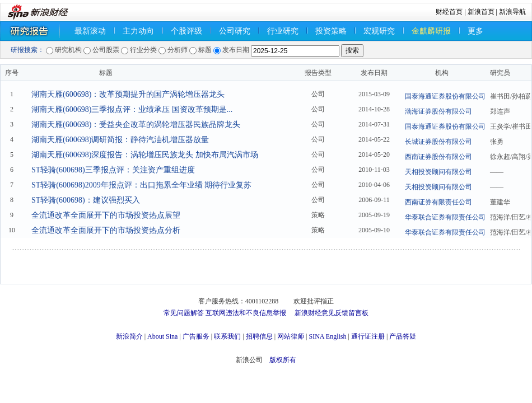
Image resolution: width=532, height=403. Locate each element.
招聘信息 (259, 336)
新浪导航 (512, 12)
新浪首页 (481, 12)
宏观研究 (379, 31)
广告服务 (196, 336)
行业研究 (283, 31)
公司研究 (235, 31)
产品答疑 (403, 336)
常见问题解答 (184, 313)
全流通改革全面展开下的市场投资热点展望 (106, 215)
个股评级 (186, 31)
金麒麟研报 (431, 31)
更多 (475, 31)
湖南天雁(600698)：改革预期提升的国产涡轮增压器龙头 (128, 94)
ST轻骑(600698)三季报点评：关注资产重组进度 (113, 170)
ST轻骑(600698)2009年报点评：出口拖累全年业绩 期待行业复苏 (141, 185)
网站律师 (291, 336)
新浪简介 (129, 336)
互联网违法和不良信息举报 (246, 313)
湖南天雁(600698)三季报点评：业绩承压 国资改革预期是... (132, 109)
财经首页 (449, 12)
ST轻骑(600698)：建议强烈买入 (86, 200)
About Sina (162, 336)
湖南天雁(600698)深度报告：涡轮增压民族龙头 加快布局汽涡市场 (145, 155)
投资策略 (331, 31)
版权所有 (283, 360)
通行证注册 (368, 336)
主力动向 (138, 31)
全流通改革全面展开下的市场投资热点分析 (106, 230)
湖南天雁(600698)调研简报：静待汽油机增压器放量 (120, 140)
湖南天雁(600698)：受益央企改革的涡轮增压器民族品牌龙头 (136, 125)
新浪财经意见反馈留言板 (332, 313)
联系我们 (227, 336)
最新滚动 (90, 31)
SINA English (327, 336)
